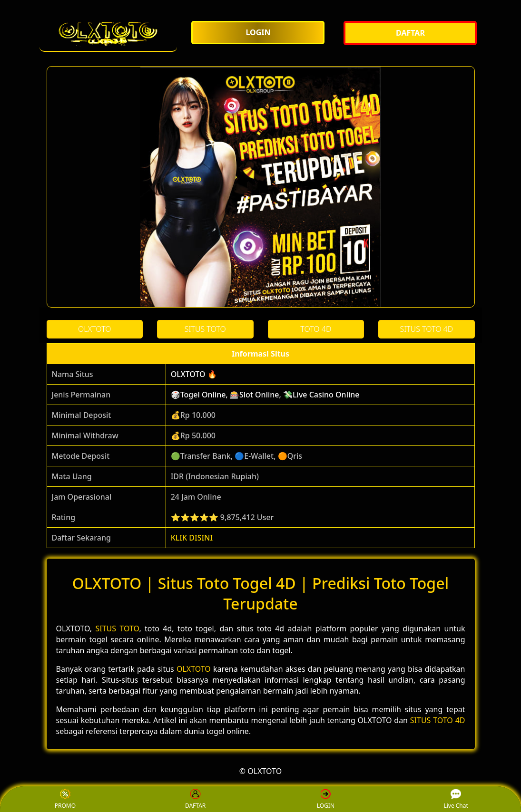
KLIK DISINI (192, 538)
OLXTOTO (194, 669)
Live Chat (456, 799)
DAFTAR (195, 799)
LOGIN (326, 799)
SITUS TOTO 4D (438, 720)
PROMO (65, 799)
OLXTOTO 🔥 (194, 374)
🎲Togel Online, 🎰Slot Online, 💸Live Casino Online (265, 395)
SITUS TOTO (117, 628)
